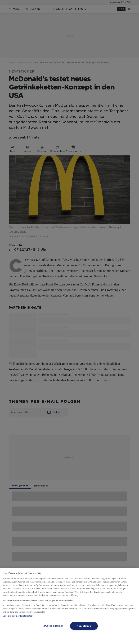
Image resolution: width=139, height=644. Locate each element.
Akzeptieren (84, 626)
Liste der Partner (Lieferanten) (18, 616)
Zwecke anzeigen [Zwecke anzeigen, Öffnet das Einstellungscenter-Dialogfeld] (53, 626)
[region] (69, 606)
